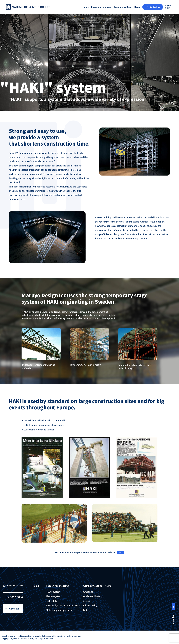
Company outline (122, 7)
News (137, 7)
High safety (52, 601)
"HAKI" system (53, 592)
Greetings (88, 592)
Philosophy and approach (59, 610)
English (168, 5)
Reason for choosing (101, 7)
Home (86, 7)
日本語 (168, 8)
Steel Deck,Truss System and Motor (63, 605)
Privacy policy (90, 605)
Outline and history (93, 596)
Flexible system (54, 596)
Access (86, 601)
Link (85, 610)
